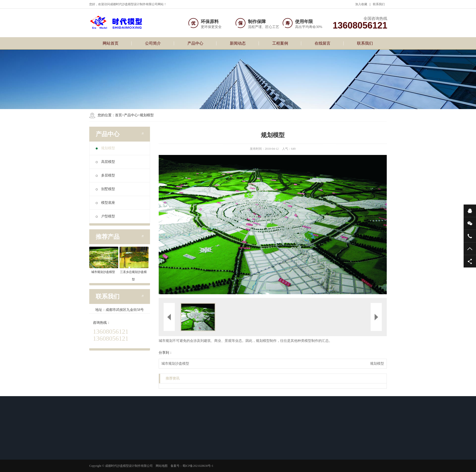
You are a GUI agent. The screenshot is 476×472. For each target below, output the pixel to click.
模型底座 (105, 203)
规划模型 (147, 115)
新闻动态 (238, 43)
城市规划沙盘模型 (175, 364)
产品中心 (195, 43)
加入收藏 (361, 4)
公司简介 (153, 43)
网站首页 (111, 43)
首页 (119, 115)
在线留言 (323, 43)
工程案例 (280, 43)
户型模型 (105, 216)
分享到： (166, 353)
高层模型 (105, 162)
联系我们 (379, 4)
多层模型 (105, 175)
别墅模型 (105, 189)
